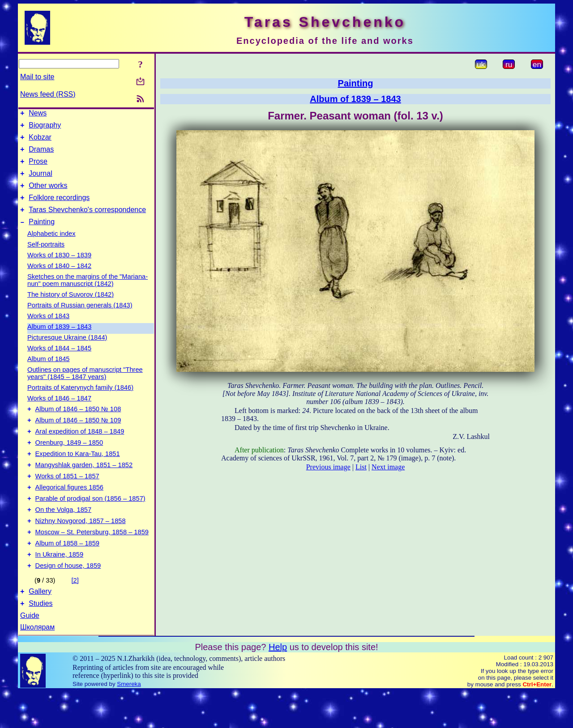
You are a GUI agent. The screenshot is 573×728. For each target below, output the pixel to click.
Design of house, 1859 (68, 599)
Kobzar (40, 141)
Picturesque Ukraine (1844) (67, 351)
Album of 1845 (49, 372)
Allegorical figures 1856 (69, 511)
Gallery (40, 626)
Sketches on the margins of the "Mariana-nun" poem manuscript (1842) (88, 294)
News (38, 114)
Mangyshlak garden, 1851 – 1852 (84, 486)
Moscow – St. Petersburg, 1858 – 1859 (92, 562)
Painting (42, 235)
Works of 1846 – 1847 (59, 412)
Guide (30, 652)
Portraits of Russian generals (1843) (80, 319)
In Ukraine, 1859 (60, 587)
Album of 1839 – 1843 (59, 340)
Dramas (41, 155)
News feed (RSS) (48, 94)
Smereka (129, 720)
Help (278, 683)
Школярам (37, 663)
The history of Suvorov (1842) (71, 308)
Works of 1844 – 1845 (59, 362)
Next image (388, 467)
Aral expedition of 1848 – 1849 (80, 449)
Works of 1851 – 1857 (67, 499)
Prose (38, 168)
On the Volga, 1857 (64, 536)
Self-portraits (46, 258)
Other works (48, 195)
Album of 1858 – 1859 (67, 574)
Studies (41, 640)
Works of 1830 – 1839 (59, 268)
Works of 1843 (48, 329)
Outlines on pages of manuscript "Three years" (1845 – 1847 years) (85, 387)
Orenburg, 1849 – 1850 (69, 461)
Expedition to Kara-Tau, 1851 (78, 474)
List (361, 467)
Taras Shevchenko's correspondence (87, 222)
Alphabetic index (51, 247)
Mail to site (37, 77)
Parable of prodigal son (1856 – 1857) (90, 524)
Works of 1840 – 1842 (59, 279)
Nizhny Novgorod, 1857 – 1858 (81, 549)
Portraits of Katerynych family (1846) (80, 401)
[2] (75, 614)
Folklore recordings (59, 208)
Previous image (328, 467)
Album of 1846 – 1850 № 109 (78, 436)
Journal (40, 181)
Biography (45, 128)
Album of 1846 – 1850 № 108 (78, 424)
